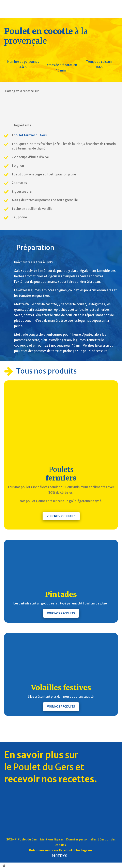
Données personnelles (81, 839)
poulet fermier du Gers (30, 135)
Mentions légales (52, 839)
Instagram (84, 850)
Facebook (66, 850)
